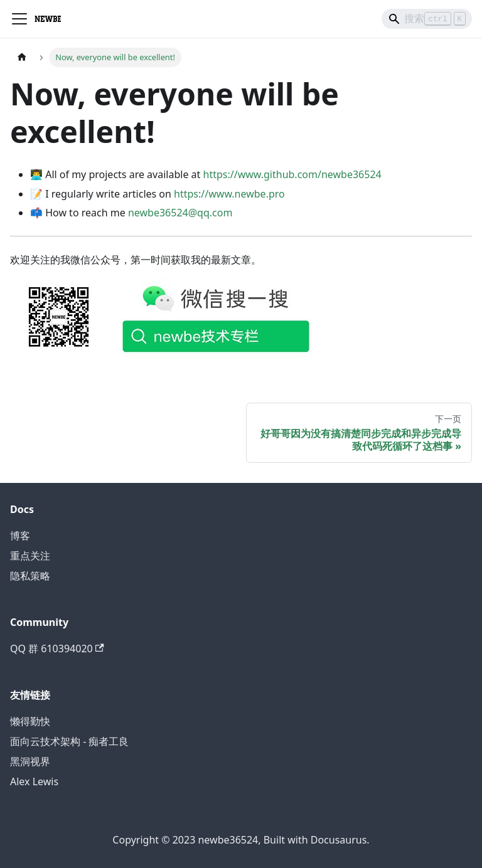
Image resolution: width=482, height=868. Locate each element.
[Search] (427, 19)
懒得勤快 (30, 721)
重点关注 (30, 556)
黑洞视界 (30, 761)
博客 (20, 536)
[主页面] (22, 57)
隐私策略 (30, 576)
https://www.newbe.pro (229, 194)
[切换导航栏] (19, 19)
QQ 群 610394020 (57, 648)
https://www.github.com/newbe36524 (292, 174)
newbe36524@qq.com (180, 213)
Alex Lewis (34, 781)
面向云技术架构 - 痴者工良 (69, 741)
